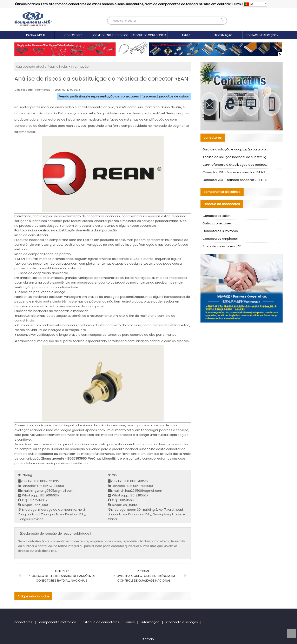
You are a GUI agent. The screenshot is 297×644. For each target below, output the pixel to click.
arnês (186, 35)
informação (223, 35)
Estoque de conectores (148, 35)
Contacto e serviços (261, 35)
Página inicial (36, 35)
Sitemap (147, 639)
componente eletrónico (111, 35)
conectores (73, 35)
